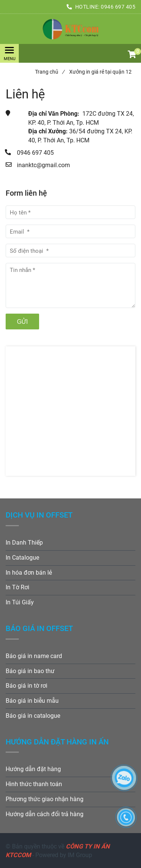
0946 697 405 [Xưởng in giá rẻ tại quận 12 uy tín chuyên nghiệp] (118, 7)
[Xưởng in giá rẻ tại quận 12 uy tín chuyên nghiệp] (70, 29)
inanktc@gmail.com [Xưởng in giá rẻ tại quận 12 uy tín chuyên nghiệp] (43, 165)
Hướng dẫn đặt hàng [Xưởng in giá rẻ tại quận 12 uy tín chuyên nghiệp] (33, 769)
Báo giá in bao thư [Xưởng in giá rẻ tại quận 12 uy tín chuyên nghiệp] (30, 671)
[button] (132, 55)
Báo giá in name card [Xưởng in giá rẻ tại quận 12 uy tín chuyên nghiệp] (34, 656)
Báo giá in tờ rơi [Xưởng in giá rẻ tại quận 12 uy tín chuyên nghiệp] (27, 686)
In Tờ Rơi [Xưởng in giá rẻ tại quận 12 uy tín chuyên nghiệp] (17, 587)
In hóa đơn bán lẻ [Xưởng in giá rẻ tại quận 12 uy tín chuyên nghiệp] (29, 573)
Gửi (22, 322)
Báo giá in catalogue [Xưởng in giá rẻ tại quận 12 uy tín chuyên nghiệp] (33, 716)
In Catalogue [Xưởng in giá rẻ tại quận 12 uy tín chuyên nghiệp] (22, 558)
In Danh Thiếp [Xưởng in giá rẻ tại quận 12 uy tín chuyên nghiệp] (24, 543)
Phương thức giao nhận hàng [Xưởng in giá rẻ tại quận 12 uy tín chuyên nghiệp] (45, 799)
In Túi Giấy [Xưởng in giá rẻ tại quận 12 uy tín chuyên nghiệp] (20, 602)
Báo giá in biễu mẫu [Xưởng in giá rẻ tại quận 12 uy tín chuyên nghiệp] (32, 701)
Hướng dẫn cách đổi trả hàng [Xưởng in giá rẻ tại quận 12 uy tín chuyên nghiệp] (45, 814)
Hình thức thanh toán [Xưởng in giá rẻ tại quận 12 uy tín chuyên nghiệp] (34, 784)
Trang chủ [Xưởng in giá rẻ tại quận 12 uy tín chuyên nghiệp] (50, 72)
